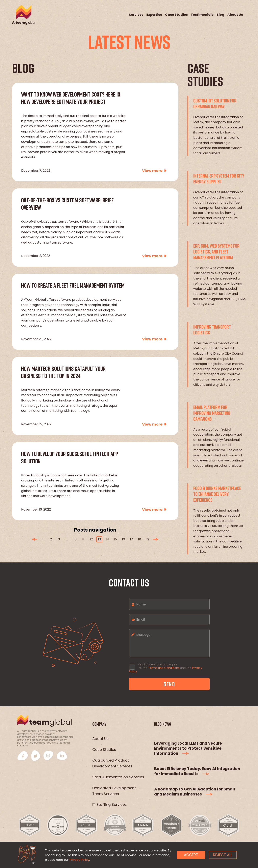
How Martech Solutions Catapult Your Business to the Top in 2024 (63, 372)
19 (148, 539)
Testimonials (202, 15)
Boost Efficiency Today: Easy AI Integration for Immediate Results (197, 771)
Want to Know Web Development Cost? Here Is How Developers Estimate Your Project (71, 98)
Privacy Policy (79, 860)
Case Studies (176, 15)
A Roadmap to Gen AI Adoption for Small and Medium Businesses (195, 792)
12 (91, 539)
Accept (191, 855)
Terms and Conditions (164, 668)
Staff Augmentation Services (118, 777)
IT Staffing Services (110, 804)
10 (75, 539)
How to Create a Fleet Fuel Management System (73, 285)
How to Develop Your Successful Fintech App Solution (70, 457)
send (169, 684)
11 (83, 539)
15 (115, 539)
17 (132, 539)
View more (152, 171)
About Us (235, 15)
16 (123, 539)
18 (140, 539)
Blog (220, 15)
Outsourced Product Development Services (112, 763)
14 (107, 539)
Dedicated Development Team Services (114, 791)
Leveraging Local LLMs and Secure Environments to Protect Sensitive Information (188, 748)
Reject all (223, 855)
